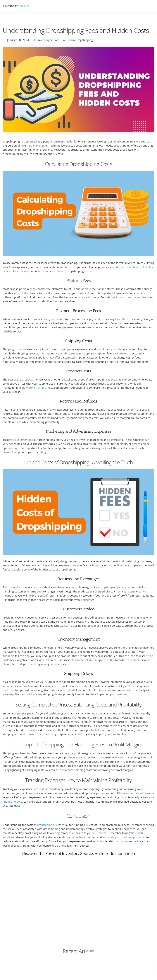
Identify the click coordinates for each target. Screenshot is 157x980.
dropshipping (45, 825)
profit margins (37, 388)
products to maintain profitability (132, 267)
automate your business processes (124, 837)
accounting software (138, 793)
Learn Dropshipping (80, 40)
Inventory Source (48, 40)
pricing (136, 297)
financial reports (13, 802)
